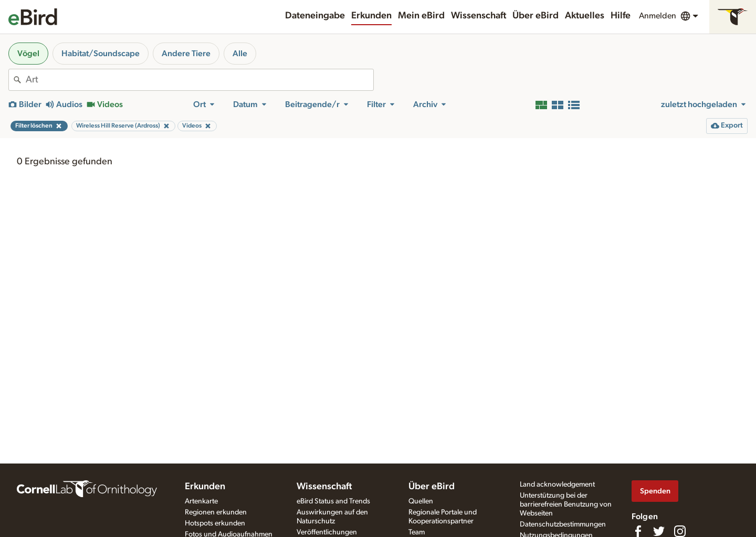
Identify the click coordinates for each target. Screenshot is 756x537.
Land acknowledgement (557, 485)
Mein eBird (421, 16)
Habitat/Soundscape (101, 54)
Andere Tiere (186, 54)
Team (417, 532)
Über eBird (535, 16)
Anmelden (658, 16)
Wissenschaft (479, 16)
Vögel (28, 54)
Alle (240, 54)
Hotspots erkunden (215, 523)
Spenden (655, 491)
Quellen (421, 501)
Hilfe (621, 16)
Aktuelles (585, 16)
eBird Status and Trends (333, 501)
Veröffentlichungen (327, 532)
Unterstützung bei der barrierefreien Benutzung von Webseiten (566, 504)
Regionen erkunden (216, 512)
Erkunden (371, 16)
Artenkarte (201, 501)
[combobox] (199, 80)
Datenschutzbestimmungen (563, 524)
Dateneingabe (315, 16)
